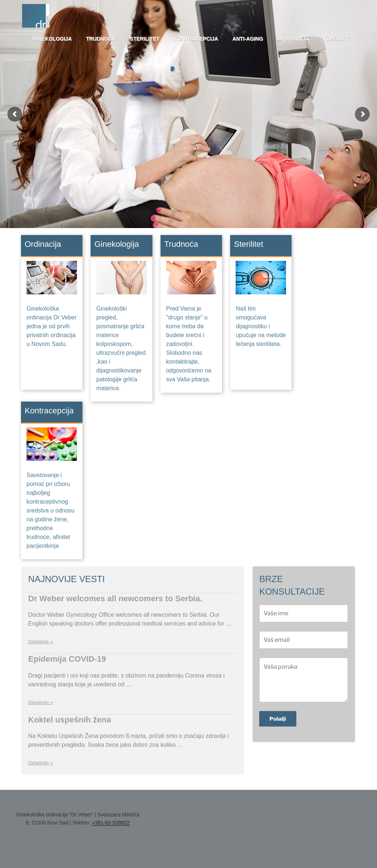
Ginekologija (52, 39)
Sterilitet (145, 39)
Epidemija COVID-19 (67, 659)
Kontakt (336, 39)
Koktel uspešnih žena (70, 720)
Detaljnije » (41, 642)
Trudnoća (101, 39)
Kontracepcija (196, 39)
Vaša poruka (304, 680)
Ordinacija (293, 39)
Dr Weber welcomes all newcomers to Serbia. (115, 598)
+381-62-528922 (111, 823)
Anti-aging (248, 39)
